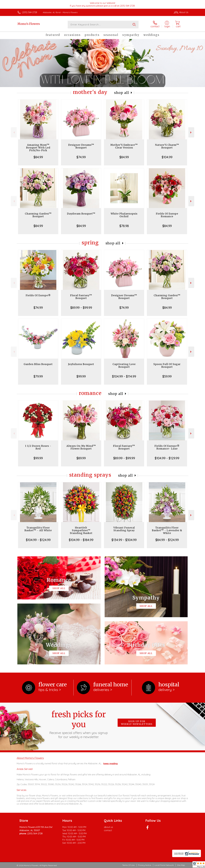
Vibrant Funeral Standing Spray (124, 529)
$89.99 (81, 458)
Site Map (181, 865)
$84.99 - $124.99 (167, 540)
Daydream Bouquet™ (81, 214)
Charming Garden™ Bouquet (38, 215)
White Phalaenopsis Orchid (124, 215)
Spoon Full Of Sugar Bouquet (167, 365)
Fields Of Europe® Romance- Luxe (167, 447)
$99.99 (81, 376)
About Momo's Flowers (30, 758)
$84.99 (38, 157)
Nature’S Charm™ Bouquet (167, 146)
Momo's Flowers (29, 24)
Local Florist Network (164, 865)
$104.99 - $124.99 (38, 540)
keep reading (111, 763)
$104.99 (167, 157)
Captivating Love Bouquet (124, 365)
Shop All (122, 93)
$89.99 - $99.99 (81, 308)
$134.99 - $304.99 (124, 540)
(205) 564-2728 (30, 12)
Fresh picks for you (79, 724)
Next (191, 132)
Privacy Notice (145, 865)
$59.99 (167, 376)
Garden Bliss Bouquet (38, 364)
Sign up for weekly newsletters (137, 723)
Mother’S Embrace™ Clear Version (124, 146)
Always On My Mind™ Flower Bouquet (81, 447)
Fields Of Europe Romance (167, 215)
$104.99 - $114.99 (124, 376)
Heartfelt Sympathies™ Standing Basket (81, 530)
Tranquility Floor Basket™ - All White (38, 529)
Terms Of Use (128, 865)
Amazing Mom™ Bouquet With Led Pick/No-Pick (38, 148)
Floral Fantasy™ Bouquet (81, 297)
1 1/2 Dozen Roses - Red (38, 447)
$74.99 (81, 157)
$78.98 (124, 226)
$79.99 (38, 376)
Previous (14, 132)
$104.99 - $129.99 (167, 458)
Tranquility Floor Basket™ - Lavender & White (167, 530)
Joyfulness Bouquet (81, 364)
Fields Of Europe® (38, 295)
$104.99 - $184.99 (81, 540)
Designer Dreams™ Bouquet (81, 146)
